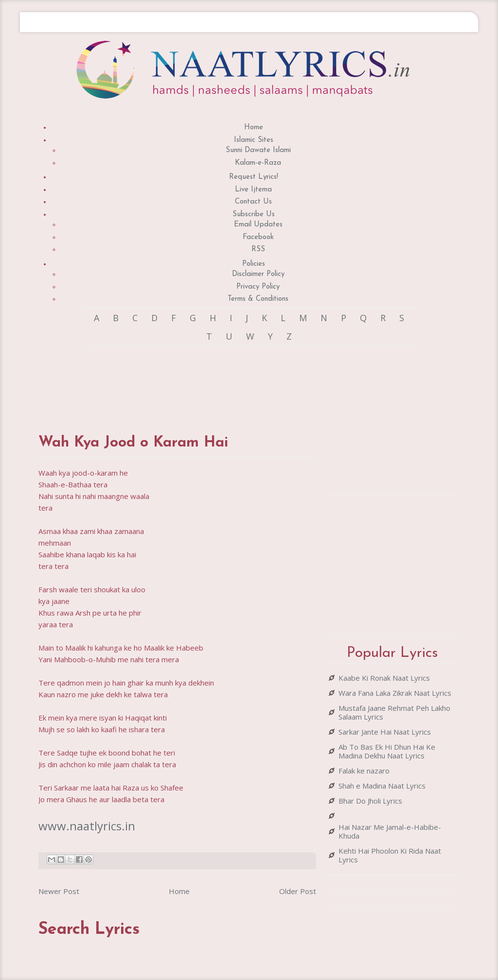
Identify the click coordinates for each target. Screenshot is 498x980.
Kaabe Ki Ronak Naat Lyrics (384, 678)
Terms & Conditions (258, 299)
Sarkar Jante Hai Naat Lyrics (385, 732)
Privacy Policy (258, 287)
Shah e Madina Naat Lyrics (382, 786)
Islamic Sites (254, 140)
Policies (254, 264)
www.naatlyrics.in (87, 826)
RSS (258, 249)
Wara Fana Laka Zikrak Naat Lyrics (395, 693)
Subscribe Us (254, 215)
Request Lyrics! (254, 177)
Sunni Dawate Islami (258, 150)
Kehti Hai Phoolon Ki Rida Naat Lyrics (390, 855)
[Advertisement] (215, 381)
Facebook (258, 237)
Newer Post (59, 891)
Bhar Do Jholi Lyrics (370, 801)
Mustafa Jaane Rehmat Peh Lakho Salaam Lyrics (394, 712)
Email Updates (258, 225)
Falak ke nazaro (364, 771)
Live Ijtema (253, 190)
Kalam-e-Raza (258, 163)
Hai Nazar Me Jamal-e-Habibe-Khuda (390, 831)
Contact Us (253, 202)
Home (254, 128)
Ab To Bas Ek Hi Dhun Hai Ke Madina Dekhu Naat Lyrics (387, 751)
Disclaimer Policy (258, 274)
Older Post (298, 891)
